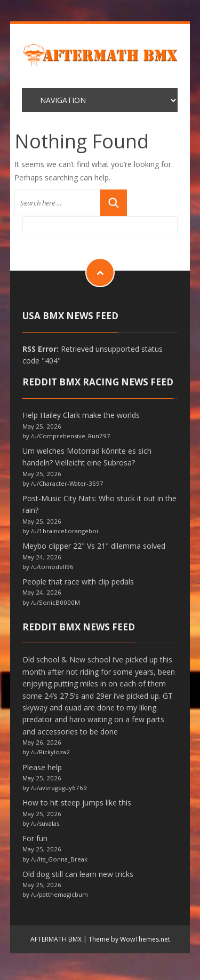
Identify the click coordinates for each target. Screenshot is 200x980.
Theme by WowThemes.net (129, 939)
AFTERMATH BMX (56, 939)
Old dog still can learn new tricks (78, 874)
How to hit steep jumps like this (77, 803)
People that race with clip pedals (78, 582)
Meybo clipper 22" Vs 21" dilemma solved (94, 546)
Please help (42, 767)
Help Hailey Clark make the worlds (81, 415)
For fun (35, 838)
